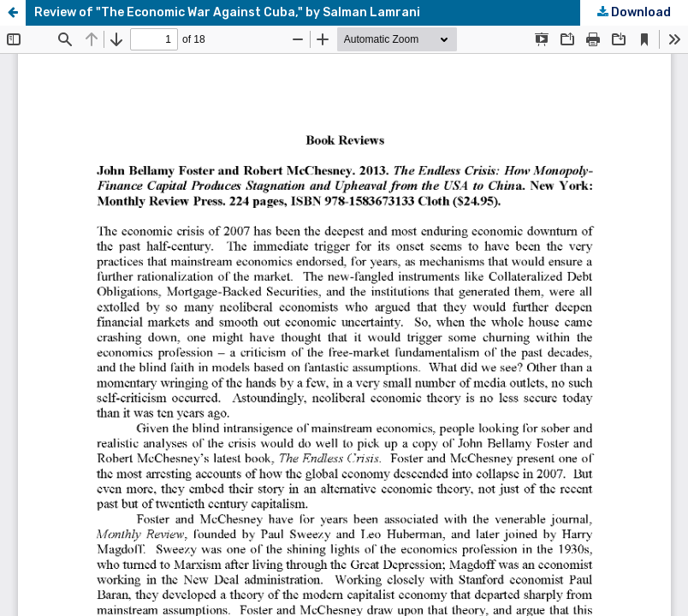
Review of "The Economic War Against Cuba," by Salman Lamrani (227, 12)
